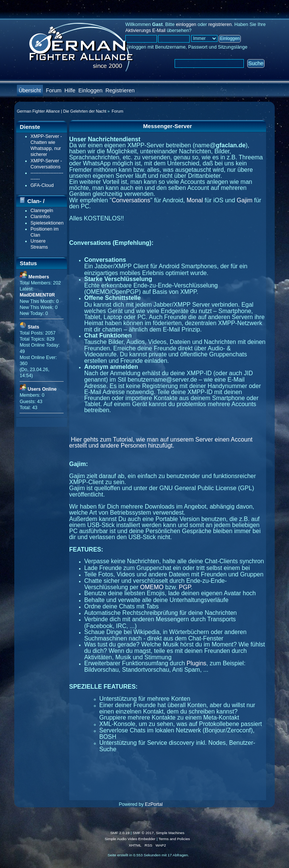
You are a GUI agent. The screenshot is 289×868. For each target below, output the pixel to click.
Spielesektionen (47, 223)
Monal (195, 200)
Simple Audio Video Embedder (130, 839)
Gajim (245, 200)
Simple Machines (170, 833)
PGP (185, 587)
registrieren (220, 24)
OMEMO (152, 587)
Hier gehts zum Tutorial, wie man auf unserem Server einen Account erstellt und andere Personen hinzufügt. (161, 442)
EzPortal (154, 804)
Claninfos (40, 217)
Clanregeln (42, 211)
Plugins (196, 663)
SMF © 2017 (143, 833)
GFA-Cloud (42, 185)
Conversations (131, 200)
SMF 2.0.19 (120, 833)
